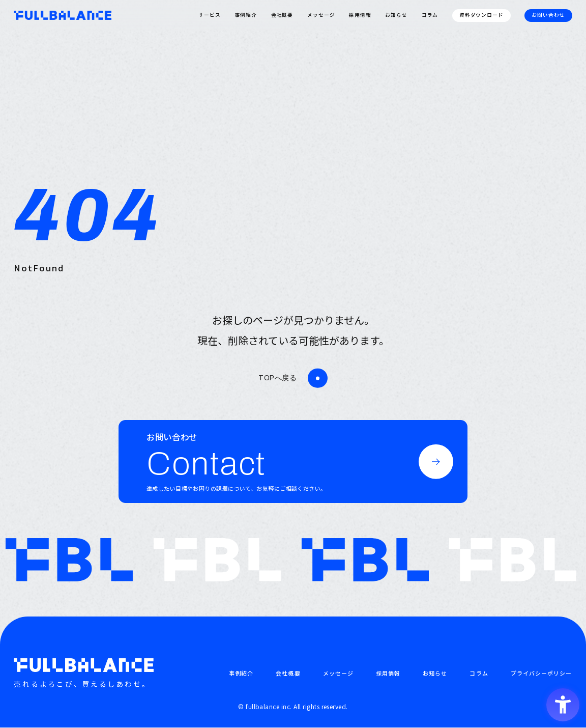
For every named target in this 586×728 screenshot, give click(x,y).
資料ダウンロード (482, 15)
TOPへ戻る (277, 378)
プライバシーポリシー (541, 673)
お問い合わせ (548, 15)
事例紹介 (246, 15)
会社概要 (282, 15)
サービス (210, 15)
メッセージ (321, 15)
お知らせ (396, 15)
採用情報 (360, 15)
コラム (430, 15)
